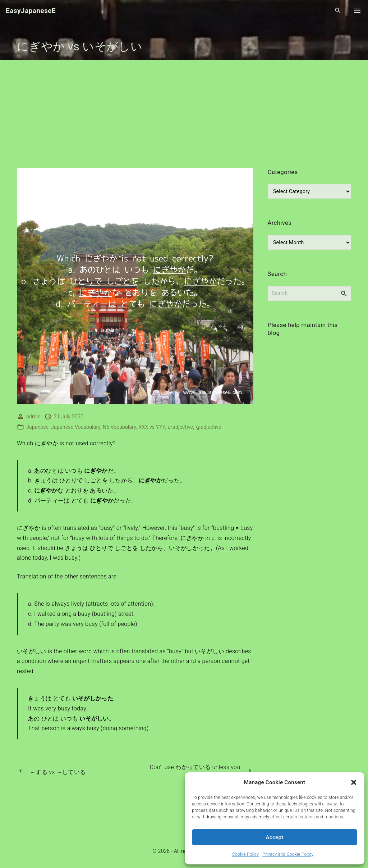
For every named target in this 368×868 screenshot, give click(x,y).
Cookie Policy (245, 854)
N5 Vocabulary (119, 427)
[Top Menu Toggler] (357, 11)
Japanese (37, 427)
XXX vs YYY (152, 427)
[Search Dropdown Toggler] (338, 11)
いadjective (180, 427)
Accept (275, 837)
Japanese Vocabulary (76, 427)
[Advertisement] (184, 114)
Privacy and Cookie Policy (288, 854)
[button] (354, 782)
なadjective (208, 427)
